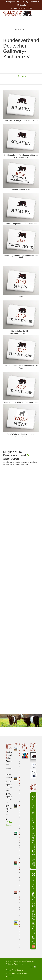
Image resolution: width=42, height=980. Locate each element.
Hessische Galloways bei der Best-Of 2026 (21, 121)
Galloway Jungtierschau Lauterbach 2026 (21, 224)
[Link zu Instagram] (31, 967)
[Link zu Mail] (35, 967)
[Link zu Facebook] (28, 967)
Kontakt (22, 5)
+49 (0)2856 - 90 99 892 (22, 8)
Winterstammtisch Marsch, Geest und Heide (21, 402)
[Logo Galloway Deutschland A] (17, 14)
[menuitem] (13, 2)
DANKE (21, 297)
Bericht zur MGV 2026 (21, 189)
